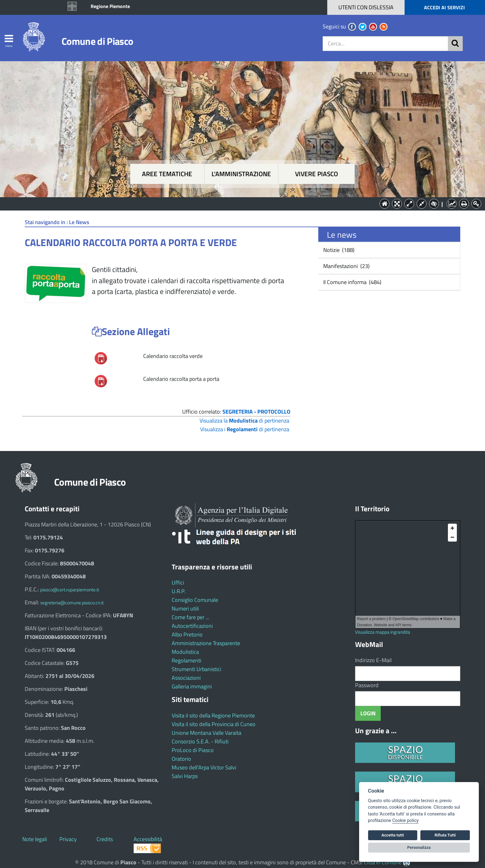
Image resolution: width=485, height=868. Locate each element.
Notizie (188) (338, 250)
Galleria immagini (192, 686)
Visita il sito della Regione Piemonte (213, 715)
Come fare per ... (191, 617)
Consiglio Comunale (195, 600)
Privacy (68, 839)
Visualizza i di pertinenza (245, 429)
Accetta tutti (393, 835)
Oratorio (181, 759)
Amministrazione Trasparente (206, 643)
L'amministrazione (241, 174)
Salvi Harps (185, 776)
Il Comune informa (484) (352, 282)
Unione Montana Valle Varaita (206, 733)
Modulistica (185, 652)
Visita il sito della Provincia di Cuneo (214, 724)
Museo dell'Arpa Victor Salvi (204, 767)
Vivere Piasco (317, 174)
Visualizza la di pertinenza (244, 421)
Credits (105, 839)
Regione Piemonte (110, 6)
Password (367, 685)
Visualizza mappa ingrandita (383, 632)
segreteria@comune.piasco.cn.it (72, 603)
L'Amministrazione (238, 203)
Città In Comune (383, 862)
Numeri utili (185, 608)
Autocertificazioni (192, 626)
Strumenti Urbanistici (196, 669)
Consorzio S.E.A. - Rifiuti (200, 741)
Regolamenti (187, 660)
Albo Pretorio (187, 634)
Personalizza (419, 847)
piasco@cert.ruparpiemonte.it (70, 590)
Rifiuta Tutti (445, 835)
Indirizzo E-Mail (373, 660)
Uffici (178, 583)
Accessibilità (148, 839)
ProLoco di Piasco (193, 750)
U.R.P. (179, 591)
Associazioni (186, 678)
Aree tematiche (167, 174)
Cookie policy (405, 821)
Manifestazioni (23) (346, 266)
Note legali (35, 839)
